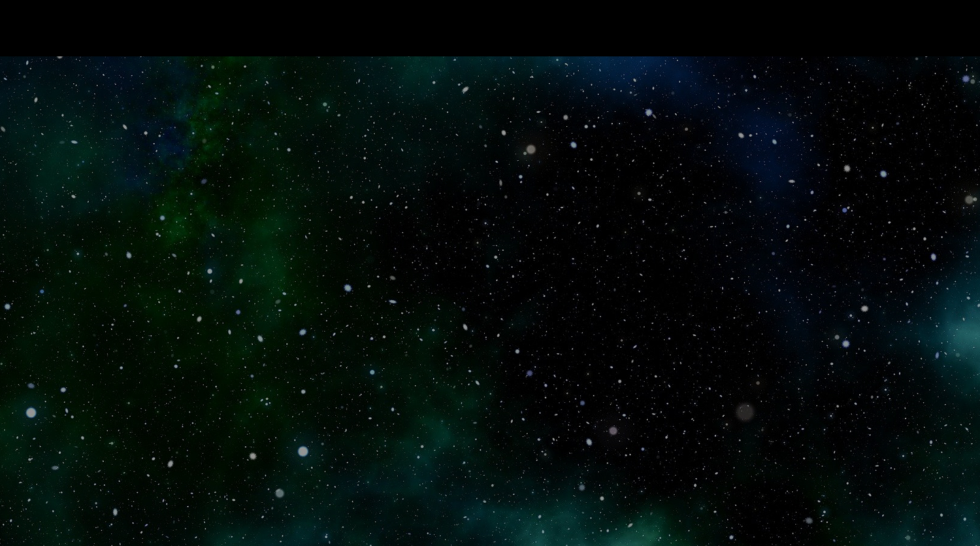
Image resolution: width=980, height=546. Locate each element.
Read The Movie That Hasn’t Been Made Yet (203, 28)
